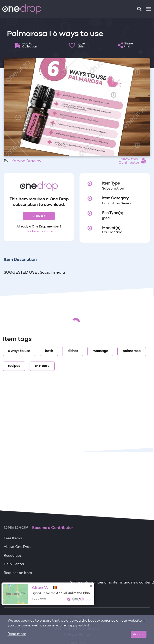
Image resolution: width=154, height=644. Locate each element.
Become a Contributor (53, 528)
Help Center (14, 564)
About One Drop (18, 547)
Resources (13, 556)
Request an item (18, 573)
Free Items (13, 538)
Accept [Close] (139, 634)
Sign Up (39, 216)
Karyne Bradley (26, 161)
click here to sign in (39, 231)
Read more (17, 634)
